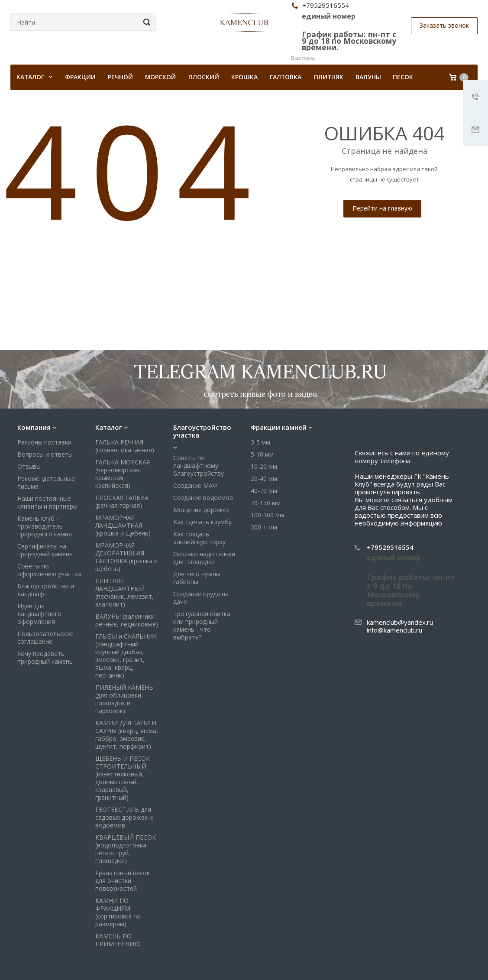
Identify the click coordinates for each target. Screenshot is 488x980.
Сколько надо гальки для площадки (204, 558)
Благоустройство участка (202, 431)
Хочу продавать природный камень (45, 657)
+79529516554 (390, 547)
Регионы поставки (44, 442)
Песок (403, 77)
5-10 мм (262, 454)
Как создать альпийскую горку (199, 538)
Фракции (80, 77)
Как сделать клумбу (202, 522)
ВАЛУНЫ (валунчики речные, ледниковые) (127, 620)
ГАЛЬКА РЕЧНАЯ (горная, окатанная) (125, 446)
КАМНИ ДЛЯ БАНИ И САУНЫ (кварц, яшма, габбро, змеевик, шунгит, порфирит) (127, 735)
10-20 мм (264, 466)
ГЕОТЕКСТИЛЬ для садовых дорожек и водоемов (124, 817)
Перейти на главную (382, 208)
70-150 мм (266, 503)
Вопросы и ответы (45, 454)
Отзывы (29, 466)
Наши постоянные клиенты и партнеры (47, 502)
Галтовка (286, 77)
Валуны (368, 77)
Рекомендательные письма (46, 482)
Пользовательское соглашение (45, 638)
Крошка (244, 77)
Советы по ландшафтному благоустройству (199, 466)
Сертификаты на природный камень (45, 550)
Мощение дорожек (201, 510)
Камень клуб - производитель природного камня (45, 526)
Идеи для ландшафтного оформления (39, 614)
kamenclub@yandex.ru (400, 622)
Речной (120, 77)
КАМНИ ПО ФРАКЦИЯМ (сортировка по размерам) (118, 912)
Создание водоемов (203, 498)
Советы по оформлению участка (49, 570)
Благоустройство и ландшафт (46, 590)
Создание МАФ (195, 485)
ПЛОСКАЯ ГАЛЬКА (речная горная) (122, 501)
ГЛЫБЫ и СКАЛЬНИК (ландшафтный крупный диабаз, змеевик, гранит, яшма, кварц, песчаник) (126, 656)
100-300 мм (267, 515)
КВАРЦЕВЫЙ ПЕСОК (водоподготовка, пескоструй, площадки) (126, 849)
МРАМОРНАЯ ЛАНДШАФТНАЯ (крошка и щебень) (123, 525)
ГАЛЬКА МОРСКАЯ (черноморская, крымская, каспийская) (123, 474)
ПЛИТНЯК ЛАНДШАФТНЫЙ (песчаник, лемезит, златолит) (124, 592)
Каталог (109, 427)
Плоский (204, 77)
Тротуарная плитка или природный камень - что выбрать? (202, 625)
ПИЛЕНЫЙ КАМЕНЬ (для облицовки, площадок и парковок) (124, 699)
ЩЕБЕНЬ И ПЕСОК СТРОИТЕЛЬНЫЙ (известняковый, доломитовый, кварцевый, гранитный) (123, 778)
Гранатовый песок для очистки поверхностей (123, 881)
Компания (34, 427)
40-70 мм (264, 491)
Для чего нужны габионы (197, 578)
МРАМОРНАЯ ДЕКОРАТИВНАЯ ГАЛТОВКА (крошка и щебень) (126, 557)
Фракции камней (279, 427)
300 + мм (264, 527)
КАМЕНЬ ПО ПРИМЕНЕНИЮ (118, 940)
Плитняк (329, 77)
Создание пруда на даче (201, 598)
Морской (160, 77)
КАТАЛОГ (34, 77)
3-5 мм (260, 442)
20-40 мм (264, 479)
